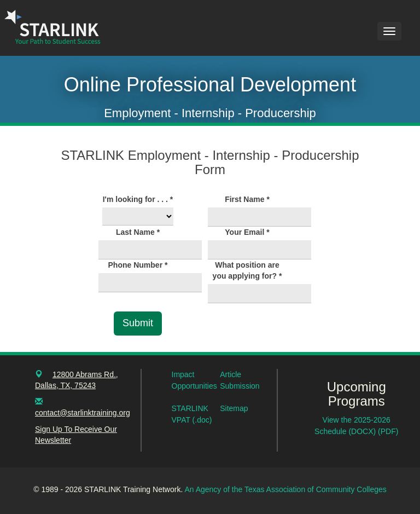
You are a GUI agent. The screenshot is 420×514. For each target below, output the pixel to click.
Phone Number (138, 265)
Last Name (138, 232)
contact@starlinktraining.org (83, 413)
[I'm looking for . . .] (138, 216)
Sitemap (234, 408)
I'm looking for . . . (138, 199)
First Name (247, 199)
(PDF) (388, 431)
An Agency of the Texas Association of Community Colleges (285, 489)
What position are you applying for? (247, 270)
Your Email (247, 232)
